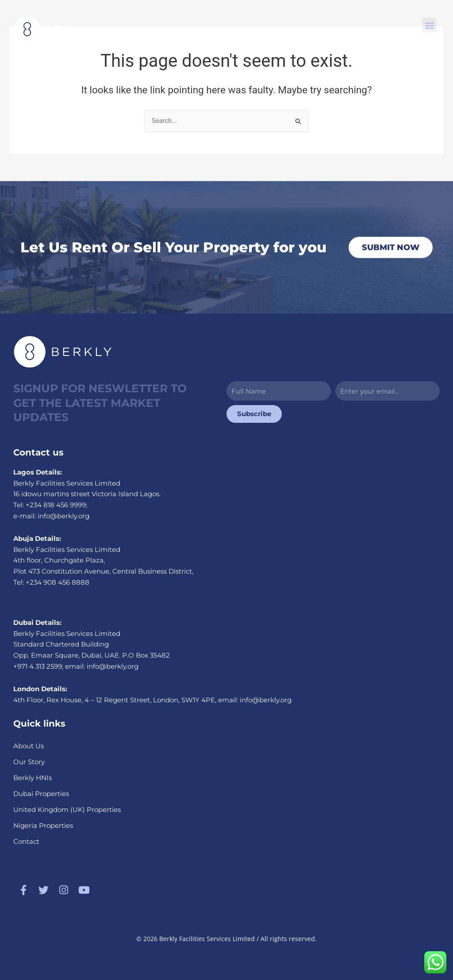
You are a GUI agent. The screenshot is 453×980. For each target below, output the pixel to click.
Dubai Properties (41, 793)
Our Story (29, 761)
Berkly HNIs (33, 777)
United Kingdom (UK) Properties (67, 809)
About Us (29, 745)
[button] (429, 25)
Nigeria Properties (43, 825)
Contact (26, 841)
